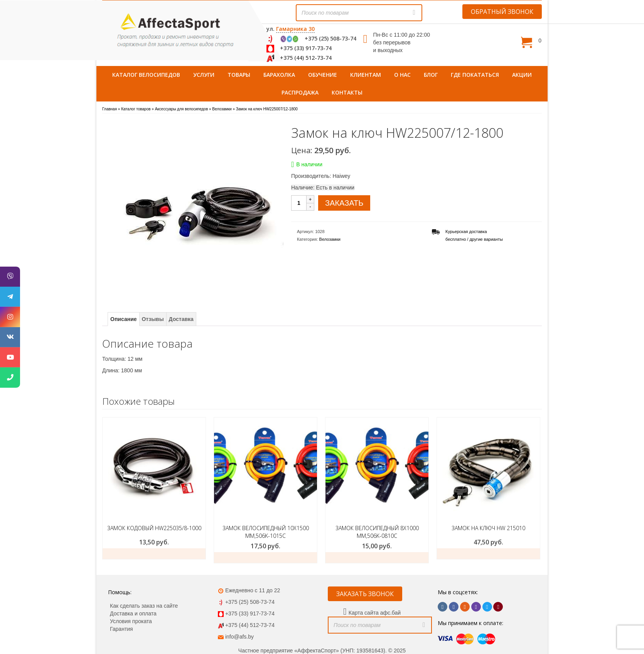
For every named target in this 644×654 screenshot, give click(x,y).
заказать (266, 558)
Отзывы (153, 319)
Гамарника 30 (295, 29)
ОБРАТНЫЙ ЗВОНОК (502, 12)
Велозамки (330, 239)
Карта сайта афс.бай (375, 613)
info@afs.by (239, 637)
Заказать (154, 554)
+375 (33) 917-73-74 (306, 48)
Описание (124, 319)
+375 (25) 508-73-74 (330, 38)
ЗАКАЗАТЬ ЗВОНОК (365, 594)
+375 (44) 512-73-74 (306, 58)
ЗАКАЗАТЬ (344, 203)
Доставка (181, 319)
